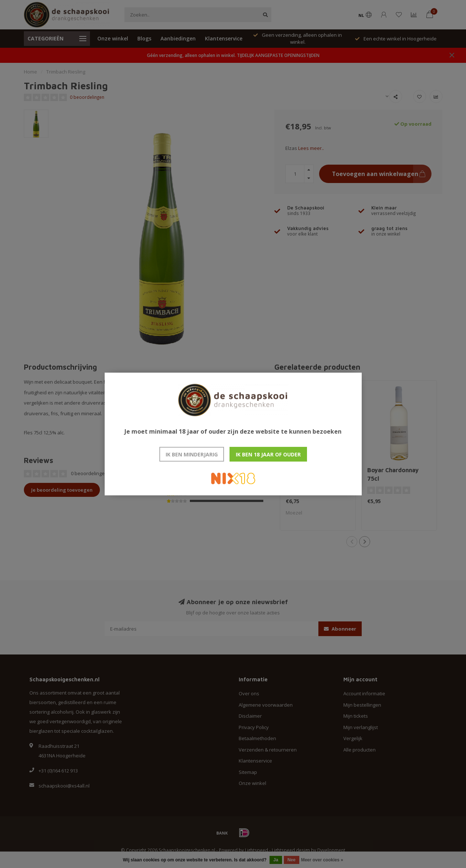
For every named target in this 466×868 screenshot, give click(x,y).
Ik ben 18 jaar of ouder (268, 454)
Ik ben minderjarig (192, 454)
